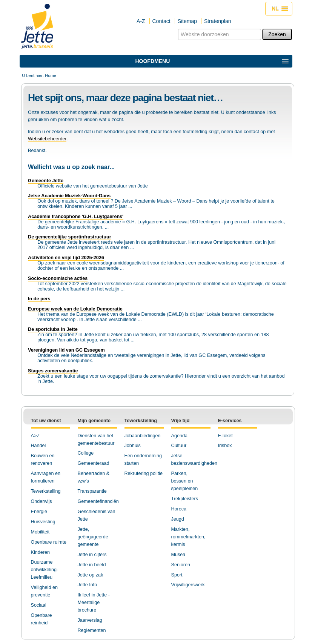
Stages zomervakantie (53, 371)
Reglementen (92, 630)
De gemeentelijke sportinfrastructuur (69, 237)
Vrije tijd (181, 421)
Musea (178, 555)
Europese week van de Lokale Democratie (75, 309)
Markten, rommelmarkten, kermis (188, 537)
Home (51, 75)
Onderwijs (41, 501)
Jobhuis (133, 446)
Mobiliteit (40, 532)
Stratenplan (218, 21)
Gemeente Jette (46, 181)
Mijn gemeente (94, 421)
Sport (177, 575)
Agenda (179, 436)
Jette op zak (91, 575)
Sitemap (187, 21)
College (86, 453)
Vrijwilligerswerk (188, 585)
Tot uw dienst (46, 421)
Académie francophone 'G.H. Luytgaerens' (76, 217)
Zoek (178, 28)
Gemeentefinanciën (98, 501)
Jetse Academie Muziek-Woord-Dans (69, 196)
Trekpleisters (185, 499)
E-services (230, 421)
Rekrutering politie (144, 473)
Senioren (181, 565)
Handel (38, 446)
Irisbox (225, 446)
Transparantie (92, 491)
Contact (161, 21)
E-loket (225, 436)
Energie (39, 512)
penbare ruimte (50, 542)
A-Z (141, 21)
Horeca (179, 509)
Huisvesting (43, 522)
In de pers (39, 299)
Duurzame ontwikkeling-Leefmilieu (45, 570)
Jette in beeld (92, 565)
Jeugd (178, 519)
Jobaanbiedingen (143, 436)
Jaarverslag (90, 620)
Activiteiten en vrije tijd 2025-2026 (66, 258)
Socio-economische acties (58, 278)
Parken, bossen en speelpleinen (185, 481)
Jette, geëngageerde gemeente (93, 537)
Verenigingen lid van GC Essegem (66, 350)
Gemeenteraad (94, 463)
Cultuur (179, 446)
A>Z (35, 436)
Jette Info (88, 585)
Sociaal (39, 605)
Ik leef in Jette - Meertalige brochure (94, 603)
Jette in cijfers (92, 555)
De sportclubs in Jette (53, 329)
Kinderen (40, 552)
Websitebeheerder (47, 139)
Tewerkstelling (46, 491)
